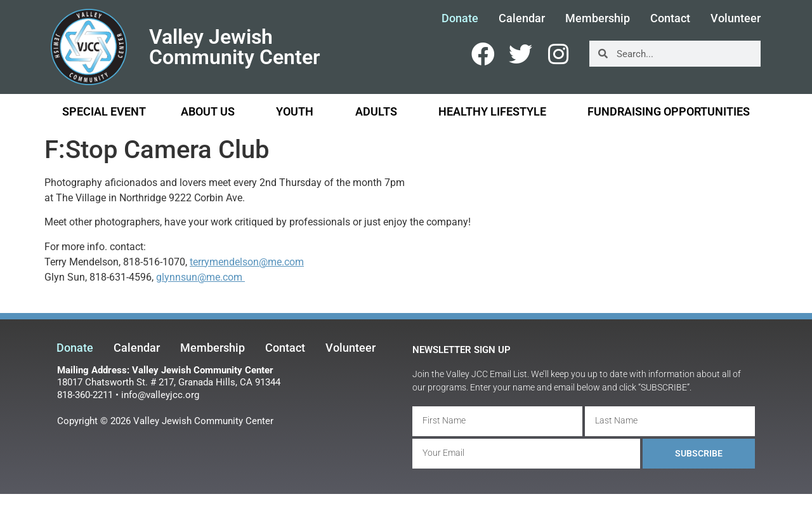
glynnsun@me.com (200, 277)
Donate (460, 18)
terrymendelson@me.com (247, 262)
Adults (379, 111)
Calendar (522, 18)
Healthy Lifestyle (495, 111)
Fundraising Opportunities (669, 111)
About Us (211, 111)
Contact (670, 18)
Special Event (104, 111)
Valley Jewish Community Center (235, 47)
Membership (598, 18)
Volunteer (736, 18)
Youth (298, 111)
